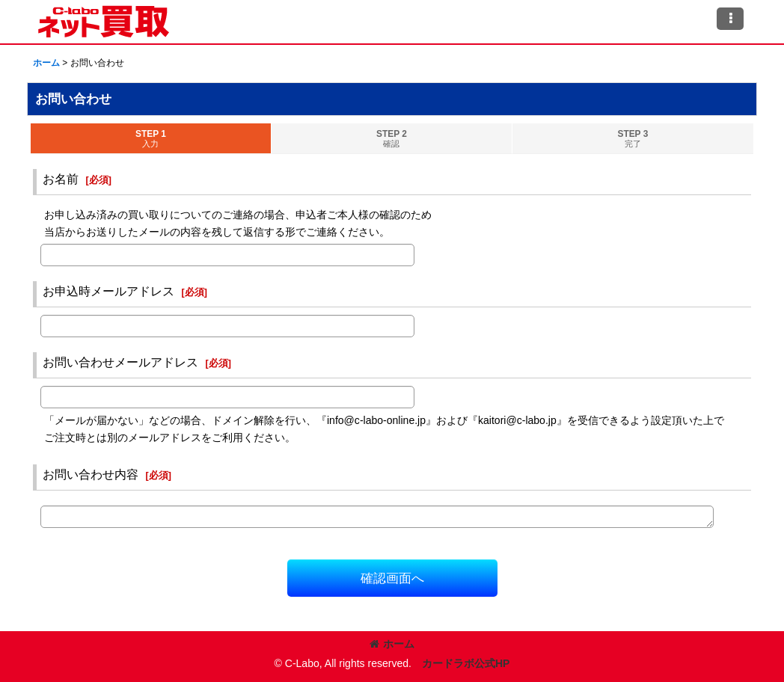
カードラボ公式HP (466, 663)
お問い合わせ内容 (91, 474)
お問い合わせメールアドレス (120, 362)
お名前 (61, 179)
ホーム (392, 644)
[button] (730, 19)
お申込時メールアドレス (108, 291)
